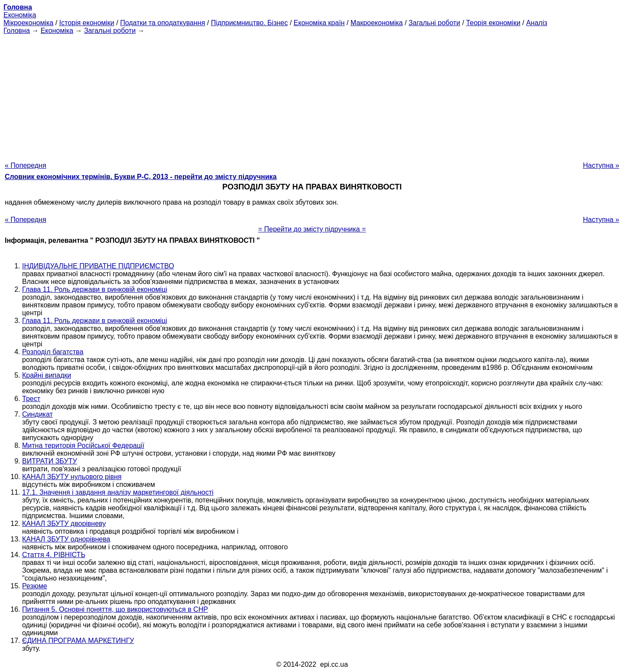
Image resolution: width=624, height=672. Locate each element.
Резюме (35, 586)
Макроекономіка (377, 23)
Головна (17, 31)
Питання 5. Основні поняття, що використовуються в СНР (115, 609)
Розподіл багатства (53, 352)
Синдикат (37, 414)
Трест (31, 399)
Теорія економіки (493, 23)
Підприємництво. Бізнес (250, 23)
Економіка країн (319, 23)
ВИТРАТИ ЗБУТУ (50, 461)
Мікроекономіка (28, 23)
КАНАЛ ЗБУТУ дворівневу (64, 524)
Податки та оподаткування (162, 23)
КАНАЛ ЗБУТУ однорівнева (66, 539)
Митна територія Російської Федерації (83, 445)
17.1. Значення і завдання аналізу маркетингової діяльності (118, 492)
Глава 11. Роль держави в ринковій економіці (95, 289)
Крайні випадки (47, 375)
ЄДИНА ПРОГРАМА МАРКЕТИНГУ (78, 641)
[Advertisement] (312, 95)
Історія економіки (87, 23)
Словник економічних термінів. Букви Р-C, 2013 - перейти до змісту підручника (141, 177)
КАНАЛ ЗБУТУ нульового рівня (72, 477)
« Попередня (26, 165)
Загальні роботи (434, 23)
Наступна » (601, 165)
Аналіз (537, 23)
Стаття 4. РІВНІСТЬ (54, 555)
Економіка (20, 15)
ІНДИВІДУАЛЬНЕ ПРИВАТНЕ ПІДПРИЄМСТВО (98, 266)
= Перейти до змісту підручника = (312, 229)
